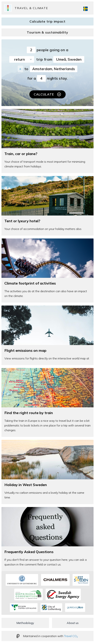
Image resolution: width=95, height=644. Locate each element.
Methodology (25, 623)
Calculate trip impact (47, 21)
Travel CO (71, 636)
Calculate (47, 94)
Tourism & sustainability (47, 32)
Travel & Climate (31, 8)
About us (73, 623)
